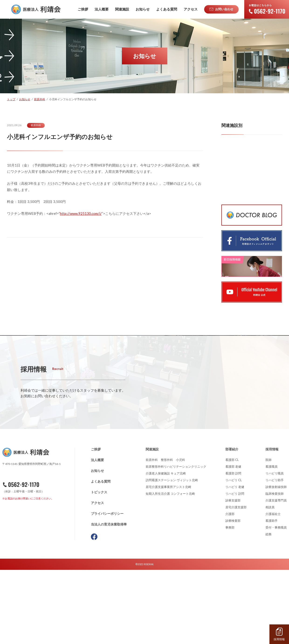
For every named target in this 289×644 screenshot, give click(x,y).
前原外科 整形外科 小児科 (165, 534)
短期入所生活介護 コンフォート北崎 (170, 568)
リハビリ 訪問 (235, 568)
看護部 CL (232, 534)
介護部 (230, 588)
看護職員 (272, 541)
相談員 (270, 581)
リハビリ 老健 (235, 561)
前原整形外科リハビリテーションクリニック (176, 541)
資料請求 (29, 597)
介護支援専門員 (276, 574)
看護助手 (272, 595)
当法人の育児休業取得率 (109, 598)
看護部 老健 (233, 541)
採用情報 (272, 523)
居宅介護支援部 (236, 581)
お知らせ (97, 545)
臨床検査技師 (275, 568)
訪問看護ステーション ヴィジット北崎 (172, 554)
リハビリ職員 (275, 547)
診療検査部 (233, 595)
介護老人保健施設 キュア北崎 (166, 547)
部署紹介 (232, 523)
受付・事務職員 (276, 602)
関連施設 (152, 523)
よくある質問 (101, 555)
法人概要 (97, 534)
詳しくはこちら (51, 477)
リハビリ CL (234, 554)
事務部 (230, 602)
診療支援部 (233, 574)
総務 (268, 608)
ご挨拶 (96, 523)
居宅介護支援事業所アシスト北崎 (168, 561)
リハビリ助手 (275, 554)
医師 (268, 534)
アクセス (97, 577)
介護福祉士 (273, 588)
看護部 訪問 (233, 547)
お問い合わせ (27, 586)
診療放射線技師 (276, 561)
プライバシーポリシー (107, 588)
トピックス (99, 566)
